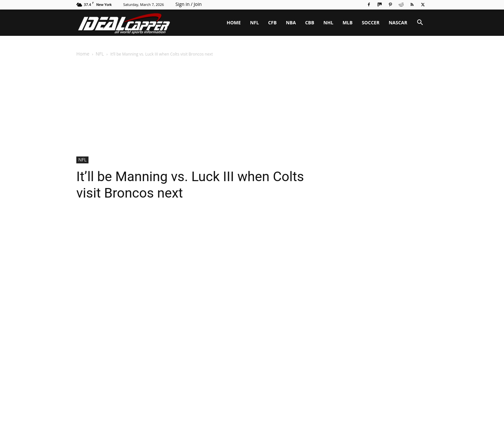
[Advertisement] (252, 107)
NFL (254, 23)
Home (83, 54)
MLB (348, 23)
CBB (310, 23)
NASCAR (398, 23)
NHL (328, 23)
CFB (272, 23)
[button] (420, 23)
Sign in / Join (189, 4)
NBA (291, 23)
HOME (234, 23)
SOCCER (371, 23)
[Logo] (124, 23)
